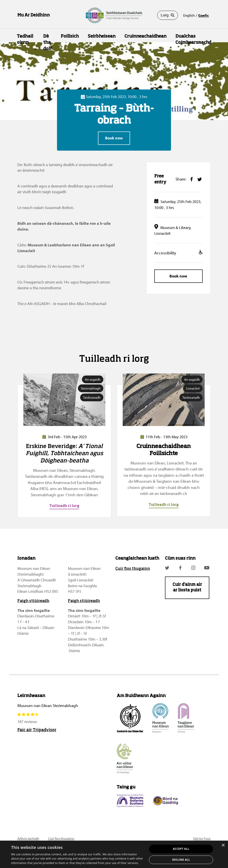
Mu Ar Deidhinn (34, 15)
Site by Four (202, 838)
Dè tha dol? (48, 43)
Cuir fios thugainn (133, 569)
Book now (114, 138)
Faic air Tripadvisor (37, 730)
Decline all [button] (181, 860)
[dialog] (114, 854)
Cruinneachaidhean (146, 36)
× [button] (223, 845)
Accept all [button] (181, 849)
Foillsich (70, 36)
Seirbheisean (102, 36)
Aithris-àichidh (28, 838)
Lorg (168, 15)
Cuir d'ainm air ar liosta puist (187, 588)
